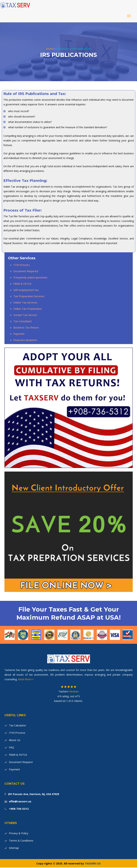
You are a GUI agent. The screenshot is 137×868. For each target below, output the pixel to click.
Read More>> (26, 679)
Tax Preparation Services (29, 296)
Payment (19, 334)
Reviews (74, 691)
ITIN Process (22, 265)
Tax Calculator (18, 725)
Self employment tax (26, 290)
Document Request (21, 762)
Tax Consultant (23, 321)
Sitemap (14, 848)
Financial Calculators (25, 340)
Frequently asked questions (30, 277)
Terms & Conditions (21, 840)
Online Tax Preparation (28, 309)
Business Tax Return (26, 327)
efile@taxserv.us (20, 801)
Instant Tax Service (25, 315)
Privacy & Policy (19, 833)
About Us (15, 740)
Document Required (26, 271)
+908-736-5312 (19, 809)
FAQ (11, 747)
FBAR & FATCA (22, 284)
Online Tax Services (25, 302)
